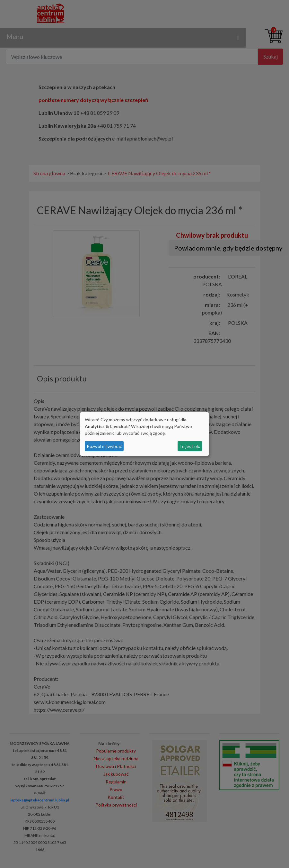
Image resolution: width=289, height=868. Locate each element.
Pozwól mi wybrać (104, 446)
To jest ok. (190, 446)
